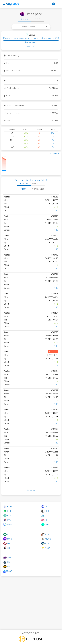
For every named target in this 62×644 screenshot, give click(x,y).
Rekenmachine (22, 180)
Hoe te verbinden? (39, 180)
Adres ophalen (31, 42)
